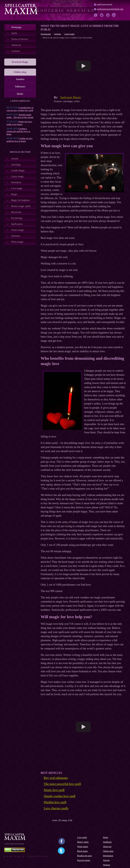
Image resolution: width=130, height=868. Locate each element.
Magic (14, 194)
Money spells (83, 842)
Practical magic (84, 860)
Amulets (20, 79)
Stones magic (18, 230)
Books (20, 94)
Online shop (108, 851)
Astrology (16, 165)
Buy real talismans (56, 778)
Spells (14, 33)
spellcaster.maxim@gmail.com (110, 9)
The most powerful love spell (62, 784)
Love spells (82, 837)
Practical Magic (20, 62)
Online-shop (20, 72)
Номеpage (16, 27)
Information (108, 856)
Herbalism (16, 182)
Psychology (17, 218)
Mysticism (16, 212)
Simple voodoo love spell (60, 796)
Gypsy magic (18, 176)
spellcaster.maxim (105, 4)
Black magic (83, 851)
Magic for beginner (21, 200)
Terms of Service (20, 39)
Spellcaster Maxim (70, 97)
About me (16, 45)
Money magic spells (21, 206)
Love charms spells (56, 808)
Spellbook (107, 842)
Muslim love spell (55, 802)
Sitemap (107, 865)
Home (106, 837)
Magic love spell (54, 790)
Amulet (15, 159)
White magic (17, 242)
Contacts (16, 51)
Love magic (17, 188)
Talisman (16, 236)
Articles (106, 860)
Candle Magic (18, 170)
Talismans (20, 86)
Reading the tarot (85, 856)
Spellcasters (17, 224)
